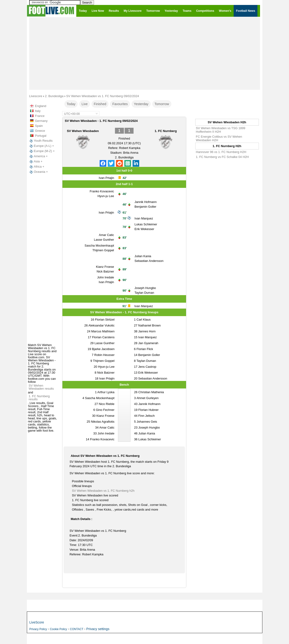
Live (85, 104)
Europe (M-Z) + (42, 151)
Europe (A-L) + (41, 146)
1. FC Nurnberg (166, 131)
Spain (39, 126)
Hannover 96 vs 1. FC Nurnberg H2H (221, 152)
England (41, 106)
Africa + (37, 167)
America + (38, 156)
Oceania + (38, 172)
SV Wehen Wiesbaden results (41, 387)
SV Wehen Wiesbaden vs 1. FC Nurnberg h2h (103, 491)
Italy (38, 111)
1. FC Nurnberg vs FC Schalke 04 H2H (222, 157)
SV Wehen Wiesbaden (83, 131)
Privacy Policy (38, 629)
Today (71, 104)
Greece (40, 131)
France (40, 116)
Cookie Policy (59, 629)
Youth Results (41, 141)
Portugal (41, 136)
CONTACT (77, 629)
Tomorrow (162, 104)
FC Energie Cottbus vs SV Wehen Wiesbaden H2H (219, 138)
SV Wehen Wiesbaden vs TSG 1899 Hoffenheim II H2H (221, 130)
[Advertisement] (145, 53)
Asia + (36, 161)
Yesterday (141, 104)
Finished (100, 104)
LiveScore (37, 622)
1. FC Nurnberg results (39, 398)
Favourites (120, 104)
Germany (41, 121)
